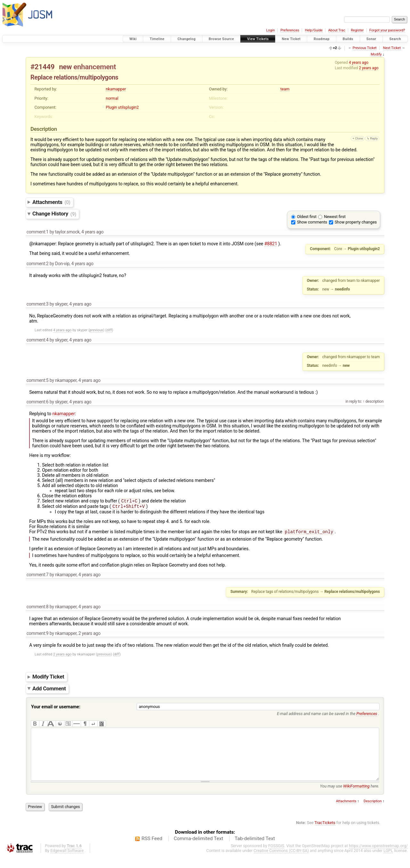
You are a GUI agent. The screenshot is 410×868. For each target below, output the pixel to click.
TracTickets (325, 834)
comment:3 (38, 304)
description (374, 401)
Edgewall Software (67, 862)
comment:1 (38, 232)
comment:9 (38, 635)
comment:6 (38, 402)
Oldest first (307, 217)
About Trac (337, 30)
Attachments (51, 202)
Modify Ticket (48, 678)
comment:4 (38, 340)
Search (395, 39)
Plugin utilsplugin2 (122, 107)
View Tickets (258, 39)
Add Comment (49, 690)
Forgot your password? (387, 30)
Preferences (290, 30)
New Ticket (291, 39)
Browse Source (221, 39)
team (285, 89)
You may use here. (350, 798)
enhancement (95, 67)
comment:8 (38, 609)
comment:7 (38, 577)
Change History (54, 214)
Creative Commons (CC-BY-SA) (281, 862)
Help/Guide (314, 30)
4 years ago (359, 63)
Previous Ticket (365, 48)
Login (271, 30)
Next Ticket (392, 48)
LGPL (388, 862)
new (65, 67)
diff (109, 330)
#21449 (42, 67)
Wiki (133, 39)
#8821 (271, 244)
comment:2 (38, 264)
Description (373, 813)
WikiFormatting (356, 798)
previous (96, 330)
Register (357, 30)
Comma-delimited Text (198, 850)
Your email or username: (56, 709)
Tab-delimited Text (255, 850)
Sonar (371, 39)
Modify (376, 54)
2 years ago (369, 68)
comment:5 (38, 380)
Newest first (335, 217)
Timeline (157, 39)
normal (112, 98)
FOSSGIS (276, 857)
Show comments (312, 222)
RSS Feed (152, 850)
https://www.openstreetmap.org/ (378, 857)
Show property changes (356, 222)
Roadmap (322, 39)
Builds (348, 39)
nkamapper (116, 89)
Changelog (186, 39)
